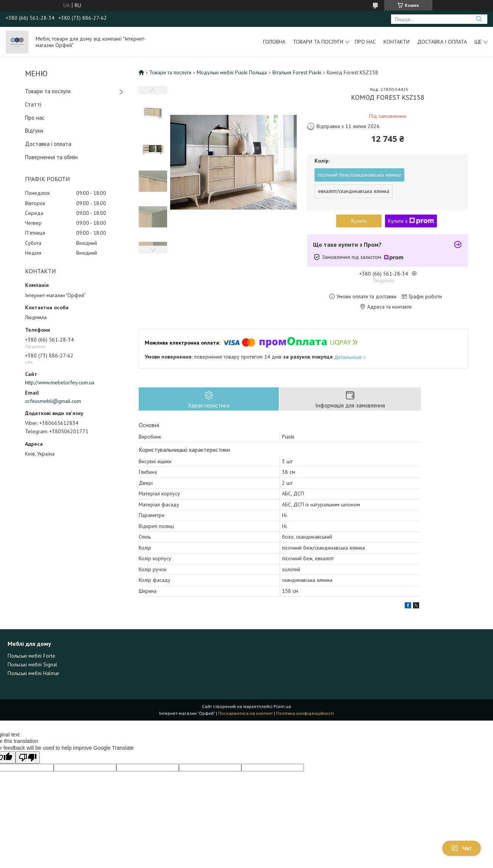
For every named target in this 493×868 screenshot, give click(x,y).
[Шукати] (479, 19)
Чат (462, 848)
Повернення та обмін (51, 157)
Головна (274, 42)
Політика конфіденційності (305, 713)
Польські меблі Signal (32, 664)
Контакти (397, 42)
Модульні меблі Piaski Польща (232, 72)
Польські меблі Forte (31, 656)
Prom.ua (282, 706)
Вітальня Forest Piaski (297, 72)
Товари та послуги (318, 42)
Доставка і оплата (442, 42)
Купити (359, 221)
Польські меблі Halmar (34, 673)
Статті (33, 104)
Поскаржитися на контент (246, 713)
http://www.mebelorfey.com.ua (60, 382)
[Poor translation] (28, 758)
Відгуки (34, 131)
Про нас (365, 42)
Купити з (411, 221)
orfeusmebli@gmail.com (53, 401)
